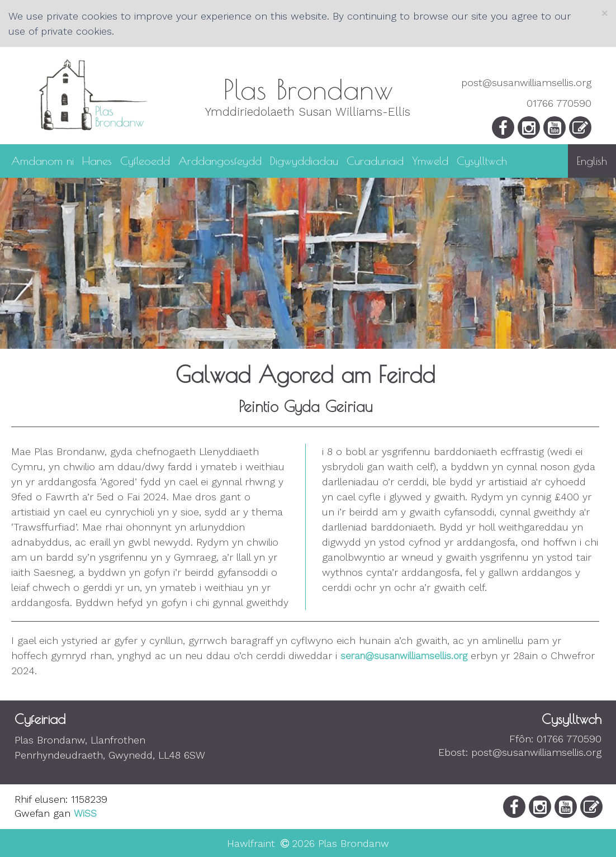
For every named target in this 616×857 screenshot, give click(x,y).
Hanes (97, 160)
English (592, 161)
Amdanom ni (42, 160)
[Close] (605, 13)
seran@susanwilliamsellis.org (404, 656)
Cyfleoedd (145, 160)
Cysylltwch (482, 160)
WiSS (85, 813)
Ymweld (430, 160)
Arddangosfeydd (220, 160)
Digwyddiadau (304, 160)
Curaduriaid (375, 160)
